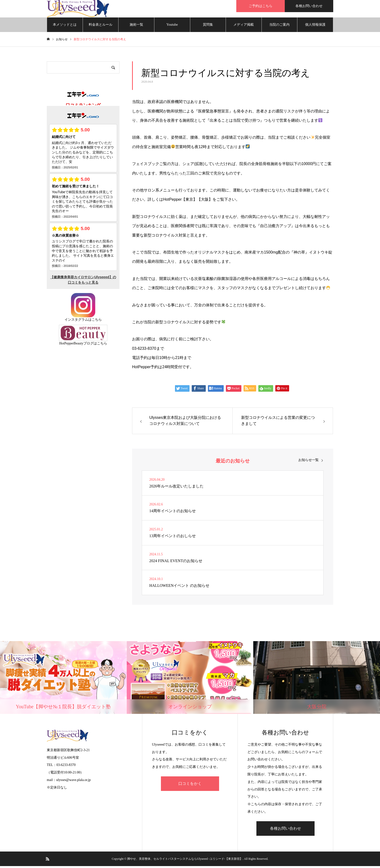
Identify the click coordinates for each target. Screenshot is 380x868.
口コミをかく (190, 785)
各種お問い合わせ (309, 6)
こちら (97, 322)
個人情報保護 (315, 27)
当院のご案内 (279, 27)
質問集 (208, 27)
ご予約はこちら (261, 6)
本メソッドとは (65, 27)
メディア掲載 (244, 27)
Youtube (172, 27)
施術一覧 (136, 27)
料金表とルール (101, 27)
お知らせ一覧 (309, 462)
